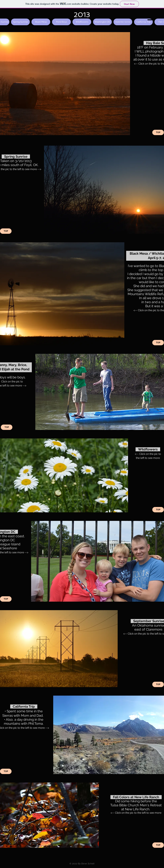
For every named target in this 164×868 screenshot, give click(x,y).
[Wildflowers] (82, 22)
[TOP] (158, 132)
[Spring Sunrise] (20, 22)
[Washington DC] (102, 22)
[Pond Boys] (61, 22)
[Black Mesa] (41, 22)
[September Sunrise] (123, 22)
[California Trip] (143, 22)
